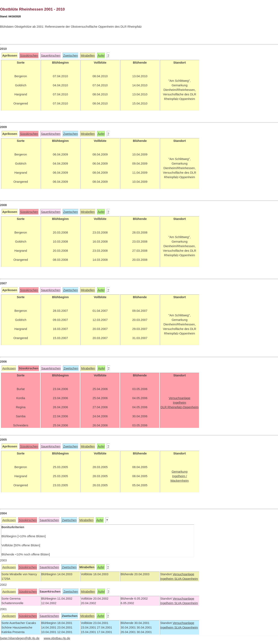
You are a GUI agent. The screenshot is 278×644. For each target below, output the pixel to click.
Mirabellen (88, 56)
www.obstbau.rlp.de (57, 638)
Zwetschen (71, 56)
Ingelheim (167, 579)
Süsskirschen (29, 56)
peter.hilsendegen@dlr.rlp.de (20, 638)
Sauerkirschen (51, 56)
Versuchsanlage (183, 574)
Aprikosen (9, 368)
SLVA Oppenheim (186, 579)
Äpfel (101, 56)
